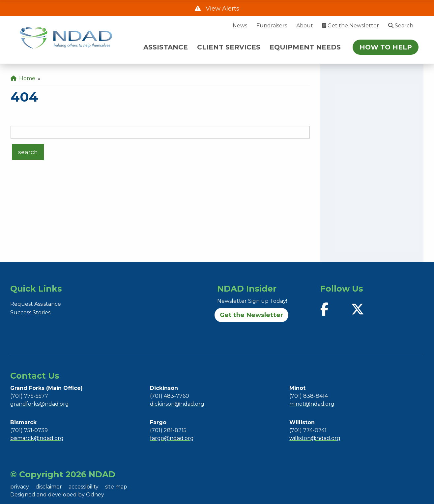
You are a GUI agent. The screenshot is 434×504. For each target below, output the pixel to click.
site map (116, 487)
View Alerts (222, 8)
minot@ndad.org (312, 404)
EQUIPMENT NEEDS (305, 47)
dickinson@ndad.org (177, 404)
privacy (20, 487)
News (240, 26)
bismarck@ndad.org (37, 438)
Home (23, 78)
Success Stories (30, 313)
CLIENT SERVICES (229, 47)
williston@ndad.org (315, 438)
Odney (95, 495)
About (305, 26)
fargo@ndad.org (172, 438)
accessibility (84, 487)
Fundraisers (272, 26)
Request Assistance (36, 304)
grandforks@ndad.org (40, 404)
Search (401, 26)
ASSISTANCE (166, 47)
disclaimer (49, 487)
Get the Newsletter (351, 26)
